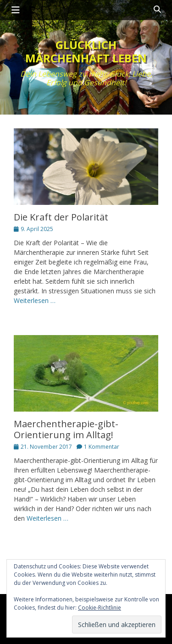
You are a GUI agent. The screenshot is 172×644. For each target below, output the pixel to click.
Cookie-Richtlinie (100, 608)
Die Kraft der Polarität (61, 217)
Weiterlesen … (35, 300)
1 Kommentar (102, 447)
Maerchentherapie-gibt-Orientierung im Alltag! (66, 429)
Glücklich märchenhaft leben (86, 51)
